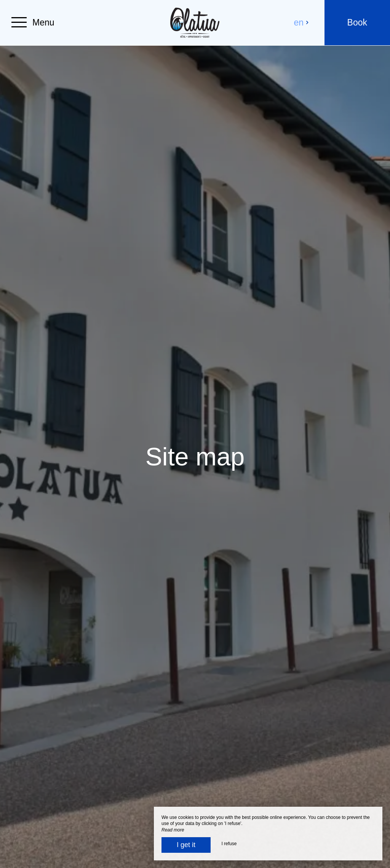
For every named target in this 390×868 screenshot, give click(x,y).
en (302, 22)
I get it (186, 845)
